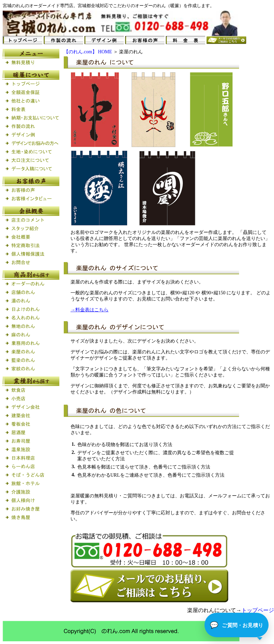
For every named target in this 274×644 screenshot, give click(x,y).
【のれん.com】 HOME (88, 52)
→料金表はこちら (90, 310)
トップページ (258, 610)
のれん (18, 6)
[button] (237, 625)
